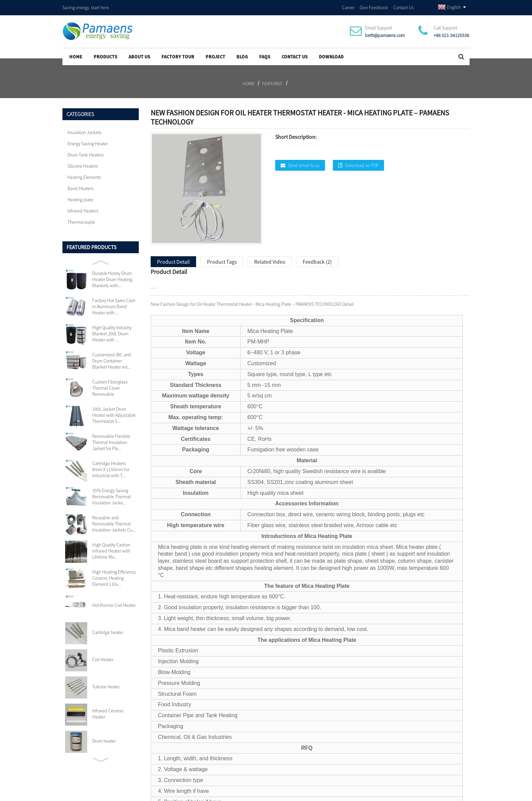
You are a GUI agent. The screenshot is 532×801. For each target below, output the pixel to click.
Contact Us (404, 6)
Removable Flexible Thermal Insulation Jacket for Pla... (111, 440)
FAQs (265, 55)
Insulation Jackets (84, 130)
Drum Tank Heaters (86, 153)
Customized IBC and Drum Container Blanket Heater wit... (112, 359)
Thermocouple (81, 220)
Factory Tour (178, 55)
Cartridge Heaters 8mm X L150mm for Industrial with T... (111, 467)
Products (106, 55)
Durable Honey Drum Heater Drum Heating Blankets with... (112, 277)
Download (331, 55)
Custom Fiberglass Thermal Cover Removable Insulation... (110, 386)
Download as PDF (362, 163)
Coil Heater (103, 657)
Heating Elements (84, 175)
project (215, 55)
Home (76, 55)
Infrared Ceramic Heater (108, 712)
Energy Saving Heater (88, 142)
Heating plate (80, 198)
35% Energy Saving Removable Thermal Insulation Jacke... (111, 495)
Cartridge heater (108, 630)
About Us (139, 55)
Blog (242, 55)
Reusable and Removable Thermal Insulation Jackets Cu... (114, 522)
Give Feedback (374, 6)
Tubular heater (106, 685)
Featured (272, 81)
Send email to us (304, 163)
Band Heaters (81, 186)
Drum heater (104, 739)
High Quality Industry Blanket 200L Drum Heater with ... (112, 332)
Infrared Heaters (83, 209)
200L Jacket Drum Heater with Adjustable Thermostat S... (114, 413)
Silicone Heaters (83, 164)
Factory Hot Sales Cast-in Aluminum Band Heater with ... (114, 304)
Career (348, 6)
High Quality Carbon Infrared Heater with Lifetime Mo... (111, 549)
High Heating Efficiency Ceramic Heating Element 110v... (114, 576)
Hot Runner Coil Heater (114, 603)
